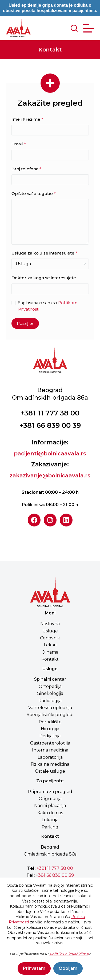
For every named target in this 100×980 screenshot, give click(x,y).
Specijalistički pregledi (50, 715)
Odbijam (68, 968)
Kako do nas (50, 813)
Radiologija (50, 701)
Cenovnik (50, 638)
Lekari (50, 645)
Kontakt (50, 659)
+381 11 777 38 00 (50, 413)
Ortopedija (50, 686)
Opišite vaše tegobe (34, 194)
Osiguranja (50, 799)
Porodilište (50, 722)
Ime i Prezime (27, 119)
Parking (50, 827)
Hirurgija (50, 729)
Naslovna (50, 624)
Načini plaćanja (50, 806)
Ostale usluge (50, 771)
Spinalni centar (50, 679)
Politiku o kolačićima (69, 954)
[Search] (74, 28)
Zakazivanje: (50, 464)
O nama (50, 652)
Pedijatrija (50, 736)
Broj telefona (26, 169)
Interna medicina (50, 750)
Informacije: (50, 442)
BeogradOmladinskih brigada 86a (50, 394)
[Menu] (89, 28)
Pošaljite (25, 323)
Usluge (50, 631)
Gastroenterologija (50, 743)
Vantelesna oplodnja (50, 708)
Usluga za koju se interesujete (44, 253)
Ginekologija (50, 693)
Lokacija (50, 820)
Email (19, 144)
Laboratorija (50, 757)
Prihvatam (34, 968)
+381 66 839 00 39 (50, 425)
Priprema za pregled (50, 792)
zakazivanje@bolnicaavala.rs (50, 476)
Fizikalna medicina (50, 764)
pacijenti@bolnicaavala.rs (50, 454)
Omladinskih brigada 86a (50, 854)
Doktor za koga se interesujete (44, 278)
